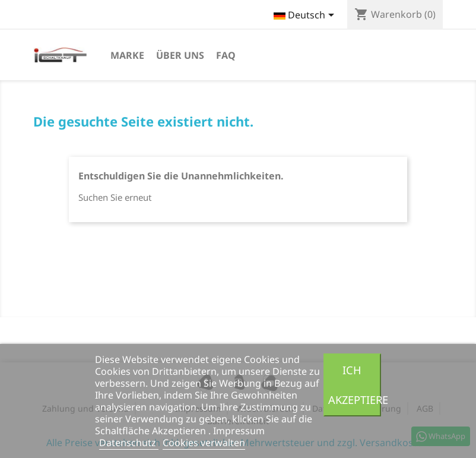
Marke (127, 55)
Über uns (180, 55)
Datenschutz (129, 443)
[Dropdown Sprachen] (306, 16)
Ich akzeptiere (354, 385)
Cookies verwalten (204, 443)
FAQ (226, 55)
